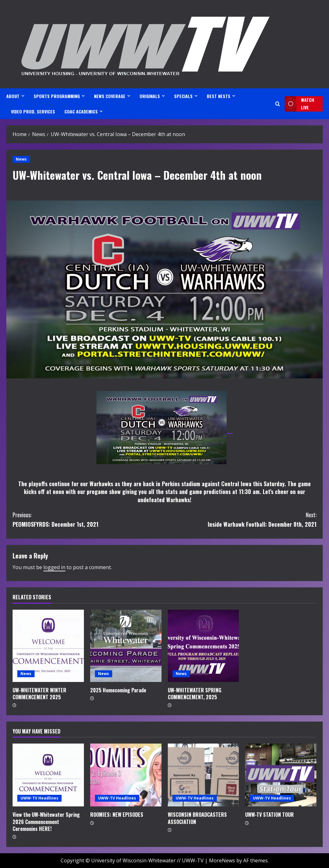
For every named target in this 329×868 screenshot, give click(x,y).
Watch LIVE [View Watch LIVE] (299, 104)
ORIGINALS (150, 96)
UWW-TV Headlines (39, 798)
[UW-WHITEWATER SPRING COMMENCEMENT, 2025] (203, 646)
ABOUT (13, 96)
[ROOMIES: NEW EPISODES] (126, 775)
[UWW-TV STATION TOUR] (281, 775)
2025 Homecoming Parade (118, 690)
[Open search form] (278, 104)
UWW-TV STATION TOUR (269, 815)
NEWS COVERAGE (110, 96)
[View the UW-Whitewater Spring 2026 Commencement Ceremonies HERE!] (48, 775)
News (21, 159)
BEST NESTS (219, 96)
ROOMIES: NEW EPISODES (117, 815)
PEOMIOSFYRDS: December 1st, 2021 (89, 519)
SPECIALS (183, 96)
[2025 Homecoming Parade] (126, 646)
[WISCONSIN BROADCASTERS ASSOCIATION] (203, 775)
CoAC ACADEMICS (81, 111)
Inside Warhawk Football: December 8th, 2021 (241, 519)
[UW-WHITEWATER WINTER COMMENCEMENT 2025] (48, 646)
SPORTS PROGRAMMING (57, 96)
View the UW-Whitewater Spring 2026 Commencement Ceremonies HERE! (46, 822)
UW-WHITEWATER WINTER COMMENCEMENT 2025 (39, 694)
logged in (54, 567)
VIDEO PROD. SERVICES (33, 111)
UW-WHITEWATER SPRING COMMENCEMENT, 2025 (195, 694)
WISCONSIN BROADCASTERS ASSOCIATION (197, 818)
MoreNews (222, 860)
